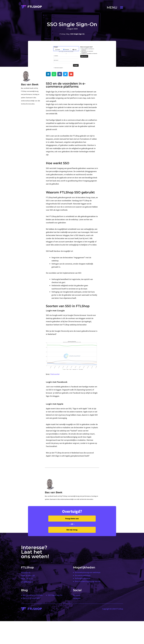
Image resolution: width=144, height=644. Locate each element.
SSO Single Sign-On (55, 595)
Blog (68, 34)
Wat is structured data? (32, 598)
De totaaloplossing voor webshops (88, 572)
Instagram (77, 598)
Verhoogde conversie (83, 579)
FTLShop (62, 34)
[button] (115, 8)
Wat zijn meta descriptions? (33, 595)
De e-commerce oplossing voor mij (88, 582)
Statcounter (55, 374)
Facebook (77, 595)
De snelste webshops (83, 576)
